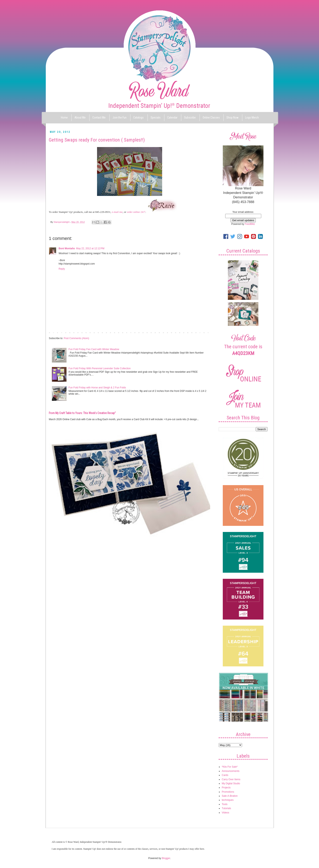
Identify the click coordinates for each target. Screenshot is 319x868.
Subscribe (190, 118)
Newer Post (56, 332)
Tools (225, 804)
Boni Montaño (67, 248)
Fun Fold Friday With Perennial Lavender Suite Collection (100, 368)
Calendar (172, 118)
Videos (225, 813)
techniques (228, 800)
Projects (226, 788)
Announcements (231, 771)
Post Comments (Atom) (76, 338)
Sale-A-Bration (230, 796)
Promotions (228, 792)
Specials (156, 118)
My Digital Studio (231, 783)
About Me (80, 118)
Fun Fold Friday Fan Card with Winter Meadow (94, 349)
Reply (62, 269)
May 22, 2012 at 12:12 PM (90, 248)
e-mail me (117, 212)
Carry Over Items (231, 779)
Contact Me (99, 118)
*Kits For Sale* (230, 767)
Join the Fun (120, 118)
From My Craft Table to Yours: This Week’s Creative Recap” (82, 413)
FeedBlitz (250, 224)
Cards (225, 775)
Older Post (203, 332)
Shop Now (232, 118)
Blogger (166, 858)
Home (64, 118)
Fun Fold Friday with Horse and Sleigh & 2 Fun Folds (97, 388)
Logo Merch (252, 118)
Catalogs (138, 118)
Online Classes (211, 118)
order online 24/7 (136, 212)
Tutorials (226, 808)
